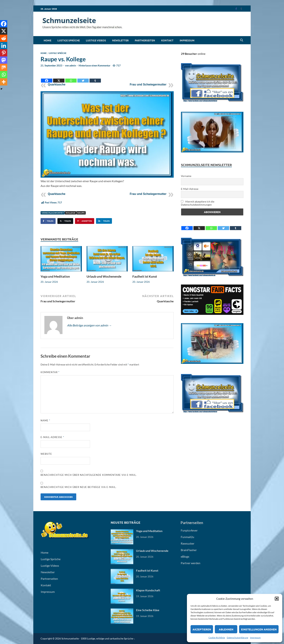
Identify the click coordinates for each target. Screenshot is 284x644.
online (193, 54)
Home (47, 40)
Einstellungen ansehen (259, 629)
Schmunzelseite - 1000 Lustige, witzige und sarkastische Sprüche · (98, 638)
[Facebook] (47, 78)
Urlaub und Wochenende (104, 276)
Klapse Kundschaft (148, 590)
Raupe (81, 213)
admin (73, 66)
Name (45, 420)
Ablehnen (226, 629)
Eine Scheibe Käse (148, 610)
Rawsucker (188, 543)
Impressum (255, 638)
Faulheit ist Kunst (145, 276)
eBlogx (185, 556)
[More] (4, 82)
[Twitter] (83, 78)
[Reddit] (4, 38)
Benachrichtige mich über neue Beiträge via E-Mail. (79, 487)
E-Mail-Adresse (52, 437)
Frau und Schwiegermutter (148, 84)
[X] (59, 78)
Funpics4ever (189, 530)
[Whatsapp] (71, 78)
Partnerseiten (145, 40)
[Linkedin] (4, 46)
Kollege (71, 213)
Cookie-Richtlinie (217, 638)
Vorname (186, 176)
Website (46, 454)
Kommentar (50, 372)
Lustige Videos (96, 40)
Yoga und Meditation (55, 276)
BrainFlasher (189, 550)
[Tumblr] (95, 78)
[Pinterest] (4, 53)
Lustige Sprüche (69, 40)
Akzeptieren (202, 629)
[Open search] (242, 40)
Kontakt (167, 40)
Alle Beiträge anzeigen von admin (89, 325)
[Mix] (4, 67)
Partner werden (191, 563)
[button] (277, 599)
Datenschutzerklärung (237, 638)
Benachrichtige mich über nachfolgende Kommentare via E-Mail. (89, 475)
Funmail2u (187, 537)
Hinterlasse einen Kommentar (94, 66)
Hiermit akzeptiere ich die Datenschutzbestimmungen (198, 203)
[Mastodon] (4, 60)
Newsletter (120, 40)
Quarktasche (57, 84)
